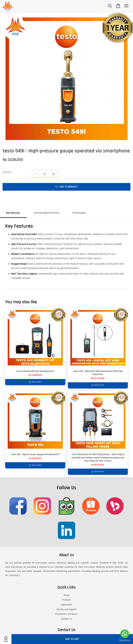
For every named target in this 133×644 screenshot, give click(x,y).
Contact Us (66, 619)
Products (66, 600)
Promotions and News (66, 614)
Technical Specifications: (46, 213)
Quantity (7, 172)
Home (67, 595)
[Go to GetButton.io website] (125, 640)
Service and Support (67, 609)
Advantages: (79, 213)
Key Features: (13, 213)
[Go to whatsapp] (125, 634)
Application (66, 605)
